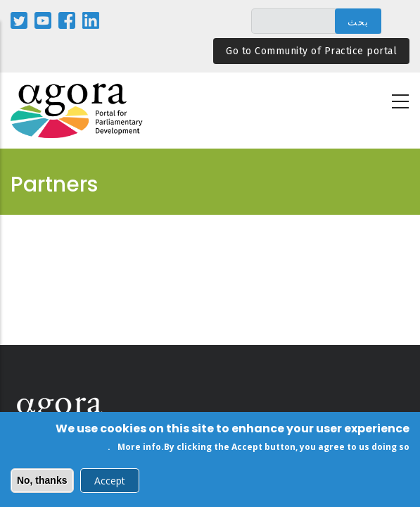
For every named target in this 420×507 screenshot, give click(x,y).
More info (139, 449)
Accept (110, 483)
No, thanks (42, 482)
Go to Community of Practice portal (311, 51)
